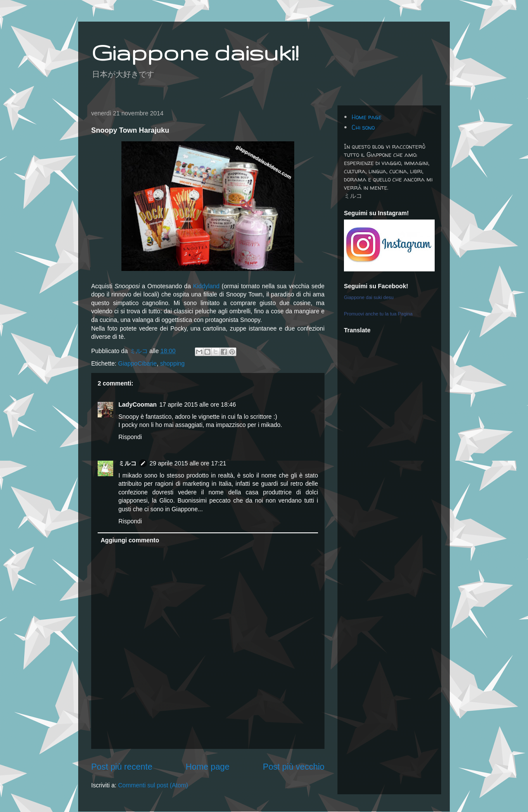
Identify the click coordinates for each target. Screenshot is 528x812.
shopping (173, 363)
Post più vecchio (294, 767)
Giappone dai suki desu (369, 297)
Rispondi (130, 437)
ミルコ (127, 463)
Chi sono (363, 127)
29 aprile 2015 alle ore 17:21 (188, 463)
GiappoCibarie (137, 363)
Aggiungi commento (130, 540)
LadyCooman (138, 404)
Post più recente (122, 767)
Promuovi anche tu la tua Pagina (378, 314)
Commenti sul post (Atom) (153, 785)
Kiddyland (207, 286)
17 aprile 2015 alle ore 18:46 (198, 404)
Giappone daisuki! (195, 52)
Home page (208, 767)
